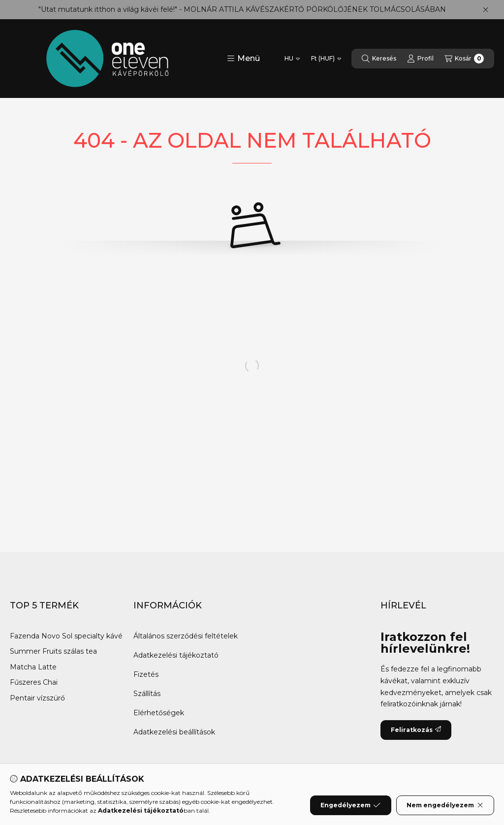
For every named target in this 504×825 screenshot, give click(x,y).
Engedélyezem (350, 805)
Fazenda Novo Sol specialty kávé (66, 636)
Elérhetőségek (159, 713)
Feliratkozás (416, 730)
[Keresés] (379, 59)
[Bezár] (486, 10)
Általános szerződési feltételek (186, 636)
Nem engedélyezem (445, 805)
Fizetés (146, 674)
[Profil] (420, 59)
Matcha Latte (34, 667)
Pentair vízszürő (38, 698)
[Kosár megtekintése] (464, 59)
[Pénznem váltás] (326, 59)
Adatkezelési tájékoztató (176, 655)
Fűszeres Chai (34, 682)
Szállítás (147, 694)
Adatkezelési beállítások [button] (174, 732)
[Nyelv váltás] (292, 59)
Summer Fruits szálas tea (53, 651)
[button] (243, 59)
